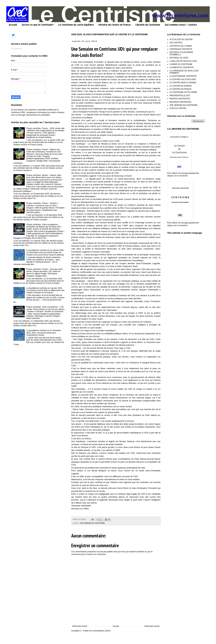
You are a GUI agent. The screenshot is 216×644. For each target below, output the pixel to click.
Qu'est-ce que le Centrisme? (38, 25)
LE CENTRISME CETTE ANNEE (183, 92)
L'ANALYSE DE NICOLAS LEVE (183, 61)
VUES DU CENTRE (178, 108)
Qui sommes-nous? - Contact (181, 25)
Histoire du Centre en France (115, 25)
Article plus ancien (152, 626)
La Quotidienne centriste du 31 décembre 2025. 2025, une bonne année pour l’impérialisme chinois (44, 333)
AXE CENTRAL (176, 43)
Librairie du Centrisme (148, 25)
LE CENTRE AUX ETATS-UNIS (183, 79)
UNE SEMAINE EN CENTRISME (92, 523)
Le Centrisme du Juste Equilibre (76, 25)
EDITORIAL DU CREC (179, 58)
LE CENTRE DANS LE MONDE (183, 83)
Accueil (13, 25)
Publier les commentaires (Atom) (97, 631)
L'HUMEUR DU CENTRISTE (182, 67)
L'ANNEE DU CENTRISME (181, 64)
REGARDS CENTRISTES (180, 102)
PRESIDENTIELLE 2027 (180, 96)
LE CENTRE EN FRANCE (181, 89)
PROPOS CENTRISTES (180, 99)
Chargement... (17, 49)
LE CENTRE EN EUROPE (181, 86)
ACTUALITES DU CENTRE (181, 39)
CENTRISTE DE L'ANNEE (181, 46)
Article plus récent (80, 626)
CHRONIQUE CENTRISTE (181, 49)
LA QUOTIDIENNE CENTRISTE (183, 76)
